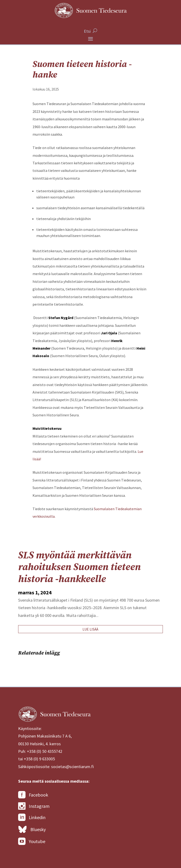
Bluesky (32, 830)
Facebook (33, 795)
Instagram (34, 806)
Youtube (32, 841)
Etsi (87, 31)
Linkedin (32, 817)
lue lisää (90, 629)
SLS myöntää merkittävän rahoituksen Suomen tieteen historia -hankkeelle (79, 567)
